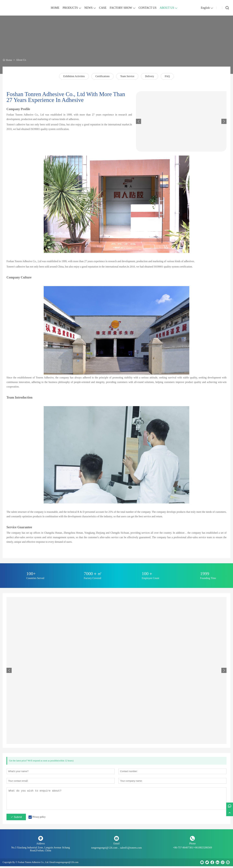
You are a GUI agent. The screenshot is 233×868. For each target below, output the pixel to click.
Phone (192, 845)
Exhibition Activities (74, 76)
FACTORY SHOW (121, 8)
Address (40, 845)
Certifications (103, 76)
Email (116, 845)
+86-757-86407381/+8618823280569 (192, 849)
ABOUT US (167, 8)
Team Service (127, 76)
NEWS (88, 8)
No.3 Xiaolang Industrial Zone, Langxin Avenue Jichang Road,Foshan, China (41, 851)
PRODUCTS (70, 8)
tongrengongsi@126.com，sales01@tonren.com (116, 849)
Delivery (150, 76)
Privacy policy (39, 819)
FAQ (167, 76)
